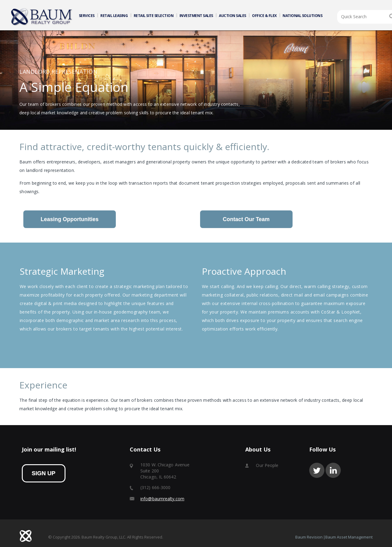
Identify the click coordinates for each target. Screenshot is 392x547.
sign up (44, 473)
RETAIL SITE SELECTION (154, 16)
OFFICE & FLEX (264, 16)
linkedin (333, 470)
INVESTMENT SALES (196, 16)
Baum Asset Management (349, 537)
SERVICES (87, 16)
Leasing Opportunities (70, 219)
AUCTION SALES (233, 16)
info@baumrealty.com (162, 499)
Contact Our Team (246, 219)
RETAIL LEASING (114, 16)
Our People (267, 465)
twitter (317, 470)
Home (42, 17)
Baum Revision (309, 537)
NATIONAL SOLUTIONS (302, 16)
